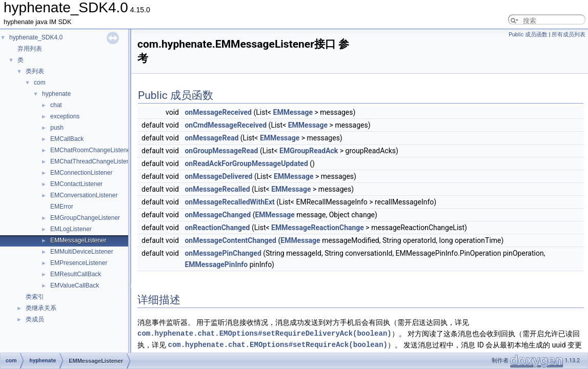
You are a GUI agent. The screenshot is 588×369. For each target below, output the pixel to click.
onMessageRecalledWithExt (229, 202)
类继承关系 (41, 308)
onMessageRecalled (217, 189)
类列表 (35, 71)
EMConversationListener (84, 195)
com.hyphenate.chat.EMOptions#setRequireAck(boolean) (277, 345)
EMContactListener (76, 184)
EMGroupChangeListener (85, 218)
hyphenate (56, 94)
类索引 (35, 297)
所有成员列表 (569, 35)
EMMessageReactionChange (318, 228)
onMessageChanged (218, 215)
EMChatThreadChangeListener (93, 161)
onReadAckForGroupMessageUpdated (246, 163)
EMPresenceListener (79, 263)
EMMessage (293, 112)
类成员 (35, 319)
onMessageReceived (218, 112)
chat (56, 105)
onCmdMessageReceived (226, 125)
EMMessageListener (78, 240)
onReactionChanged (217, 228)
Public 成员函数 (528, 35)
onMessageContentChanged (230, 240)
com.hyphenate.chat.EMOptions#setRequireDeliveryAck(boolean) (265, 333)
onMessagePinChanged (223, 253)
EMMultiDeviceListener (82, 252)
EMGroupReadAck (309, 151)
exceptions (65, 116)
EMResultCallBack (76, 274)
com (40, 83)
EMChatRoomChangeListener (91, 150)
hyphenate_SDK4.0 (36, 37)
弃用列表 (30, 49)
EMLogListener (71, 229)
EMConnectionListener (81, 173)
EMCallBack (67, 139)
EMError (62, 207)
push (57, 128)
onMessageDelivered (218, 176)
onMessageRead (211, 138)
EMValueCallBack (75, 285)
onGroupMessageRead (221, 151)
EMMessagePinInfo (216, 264)
